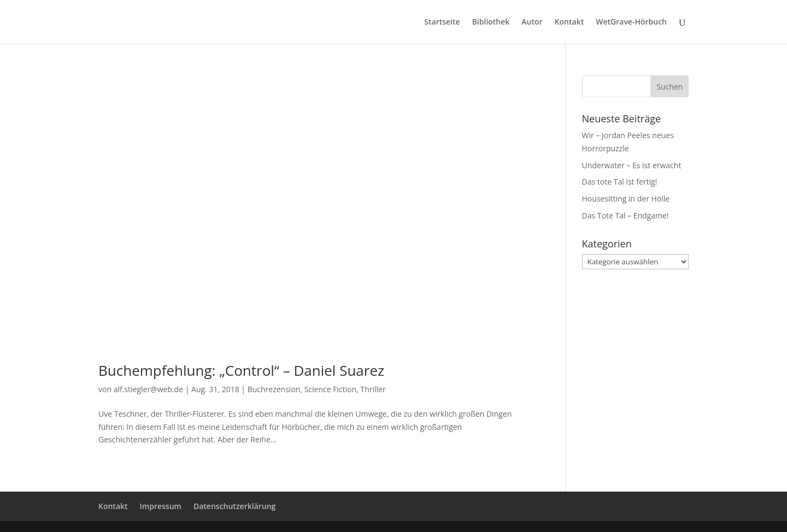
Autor (532, 22)
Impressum (161, 506)
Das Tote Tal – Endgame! (626, 215)
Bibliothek (491, 22)
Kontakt (569, 22)
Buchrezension (274, 389)
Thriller (373, 389)
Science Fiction (331, 389)
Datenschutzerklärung (234, 506)
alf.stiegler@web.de (148, 389)
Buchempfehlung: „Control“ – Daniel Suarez (241, 370)
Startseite (442, 22)
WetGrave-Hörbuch (631, 22)
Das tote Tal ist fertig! (620, 182)
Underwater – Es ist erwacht (632, 165)
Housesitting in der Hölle (626, 199)
